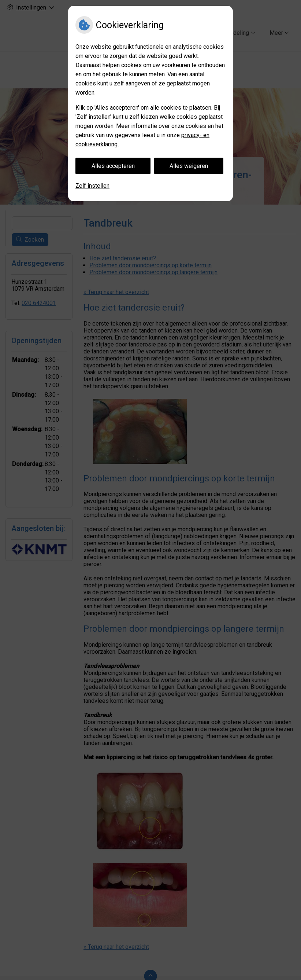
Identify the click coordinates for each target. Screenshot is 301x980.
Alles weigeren (189, 166)
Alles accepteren (113, 166)
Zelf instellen (92, 186)
